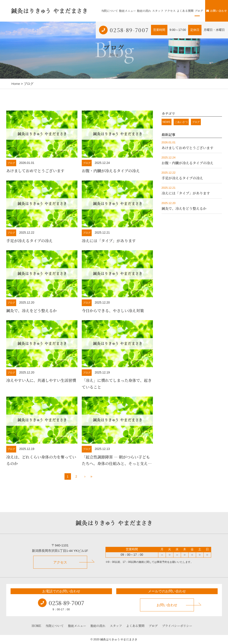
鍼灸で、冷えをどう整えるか (31, 310)
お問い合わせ (217, 11)
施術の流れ (144, 11)
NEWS (167, 122)
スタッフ (158, 11)
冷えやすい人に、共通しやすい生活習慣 (41, 380)
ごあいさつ (181, 122)
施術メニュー (127, 11)
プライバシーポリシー (177, 626)
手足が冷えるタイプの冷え (29, 241)
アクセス (170, 11)
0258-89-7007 (129, 30)
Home (16, 84)
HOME (36, 626)
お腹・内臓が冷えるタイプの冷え (111, 171)
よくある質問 (185, 11)
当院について (110, 11)
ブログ (199, 11)
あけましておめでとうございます (35, 171)
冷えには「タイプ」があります (109, 241)
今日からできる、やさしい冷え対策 (113, 310)
